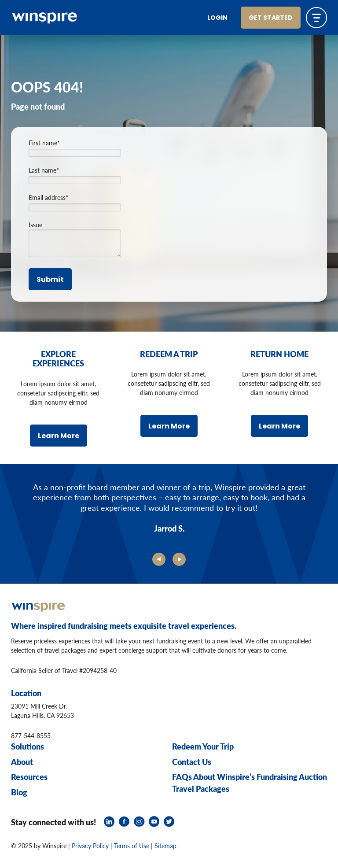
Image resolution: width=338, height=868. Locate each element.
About (22, 762)
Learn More (59, 436)
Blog (19, 792)
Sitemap (165, 846)
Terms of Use (132, 846)
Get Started (271, 18)
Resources (29, 777)
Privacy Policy (90, 846)
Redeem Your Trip (203, 746)
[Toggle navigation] (316, 18)
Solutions (28, 746)
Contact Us (192, 762)
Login (217, 18)
